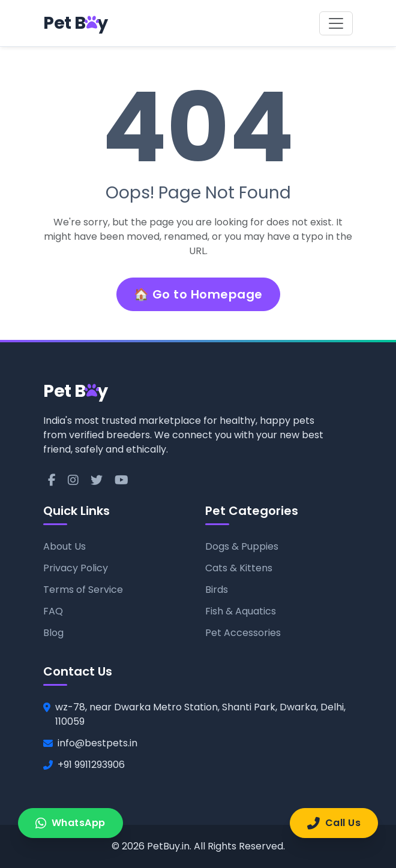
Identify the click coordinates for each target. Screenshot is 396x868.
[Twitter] (97, 480)
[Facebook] (52, 480)
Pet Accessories (243, 633)
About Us (64, 546)
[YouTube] (121, 480)
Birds (217, 590)
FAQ (53, 611)
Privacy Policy (76, 568)
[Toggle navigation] (336, 23)
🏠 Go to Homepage (198, 294)
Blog (53, 633)
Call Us (334, 823)
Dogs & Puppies (242, 546)
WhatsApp (70, 823)
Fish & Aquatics (241, 611)
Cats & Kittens (239, 568)
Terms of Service (83, 590)
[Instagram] (73, 480)
